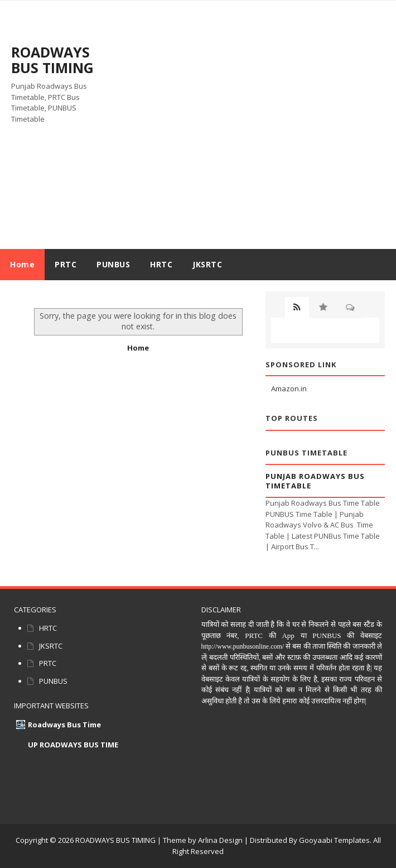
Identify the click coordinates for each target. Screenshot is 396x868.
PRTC (48, 663)
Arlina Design (220, 840)
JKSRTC (51, 646)
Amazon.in (289, 389)
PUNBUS (53, 681)
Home (22, 264)
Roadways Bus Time (64, 725)
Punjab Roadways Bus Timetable (315, 481)
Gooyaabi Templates (334, 840)
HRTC (48, 628)
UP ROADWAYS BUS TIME (73, 745)
